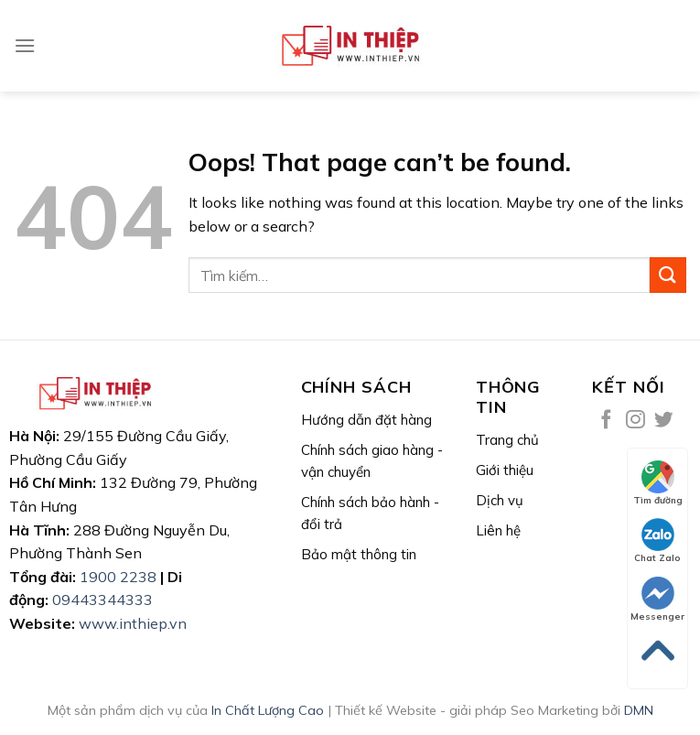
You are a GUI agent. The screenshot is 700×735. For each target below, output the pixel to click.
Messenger (657, 600)
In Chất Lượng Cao (268, 710)
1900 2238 (118, 577)
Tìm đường (658, 483)
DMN (639, 710)
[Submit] (668, 275)
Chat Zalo (657, 541)
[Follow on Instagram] (635, 421)
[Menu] (25, 45)
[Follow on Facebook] (606, 421)
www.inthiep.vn (133, 623)
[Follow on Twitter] (664, 421)
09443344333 (102, 600)
